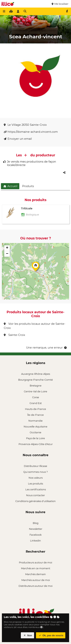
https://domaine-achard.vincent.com (31, 132)
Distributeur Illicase (35, 466)
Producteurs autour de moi (35, 562)
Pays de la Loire (35, 438)
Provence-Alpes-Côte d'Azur (36, 444)
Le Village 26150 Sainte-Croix (25, 125)
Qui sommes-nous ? (35, 472)
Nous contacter (35, 495)
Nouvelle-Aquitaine (35, 427)
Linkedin (35, 541)
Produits (28, 186)
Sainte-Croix (14, 335)
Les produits (35, 484)
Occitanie (35, 432)
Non (28, 635)
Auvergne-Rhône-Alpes (36, 374)
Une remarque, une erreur (47, 348)
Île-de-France (35, 415)
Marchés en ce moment (36, 568)
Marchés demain (35, 574)
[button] (36, 267)
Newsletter (36, 529)
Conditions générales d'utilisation (35, 501)
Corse (36, 397)
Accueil (10, 186)
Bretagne (36, 386)
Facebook (36, 535)
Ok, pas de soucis (51, 635)
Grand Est (36, 403)
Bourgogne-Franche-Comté (35, 380)
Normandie (35, 421)
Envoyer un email (18, 139)
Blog (36, 523)
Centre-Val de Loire (35, 391)
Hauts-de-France (35, 409)
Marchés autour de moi (36, 580)
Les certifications (36, 489)
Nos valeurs (36, 478)
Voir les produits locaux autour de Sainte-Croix (35, 326)
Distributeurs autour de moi (35, 586)
